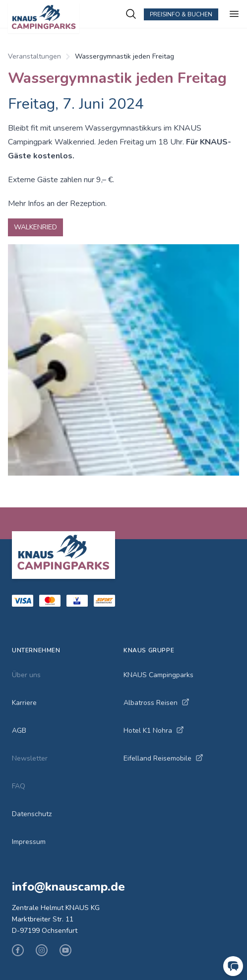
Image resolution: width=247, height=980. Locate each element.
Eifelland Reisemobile (163, 758)
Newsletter (30, 758)
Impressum (29, 842)
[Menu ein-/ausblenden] (234, 14)
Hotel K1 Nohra (154, 731)
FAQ (19, 786)
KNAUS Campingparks (158, 675)
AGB (19, 731)
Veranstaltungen (34, 56)
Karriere (24, 703)
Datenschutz (32, 814)
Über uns (26, 675)
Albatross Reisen (156, 703)
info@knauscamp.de (68, 887)
